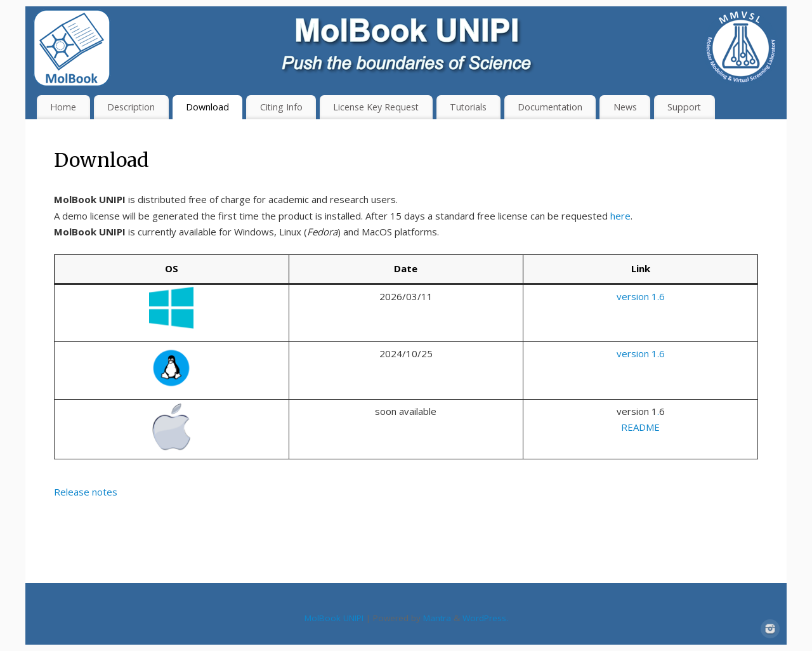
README (640, 427)
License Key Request (376, 107)
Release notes (86, 492)
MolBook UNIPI (334, 618)
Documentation (550, 107)
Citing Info (281, 107)
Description (131, 107)
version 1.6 (641, 296)
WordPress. (485, 618)
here (620, 216)
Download (207, 107)
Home (63, 107)
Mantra (437, 618)
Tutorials (468, 107)
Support (684, 107)
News (625, 107)
